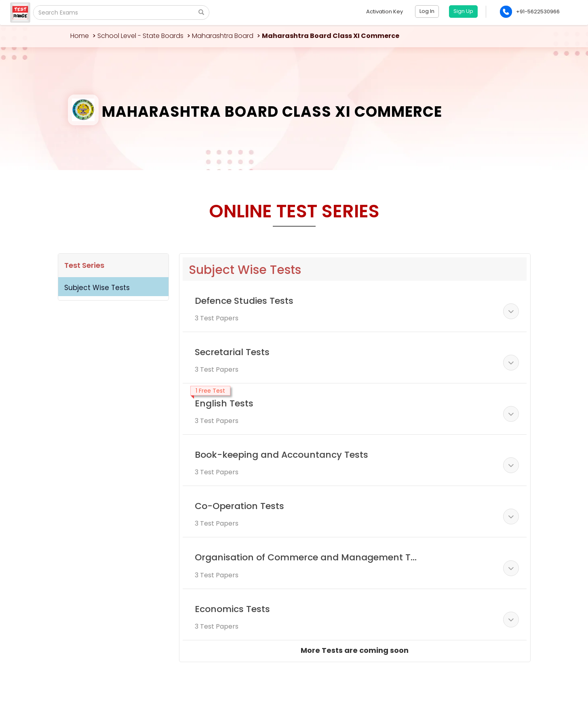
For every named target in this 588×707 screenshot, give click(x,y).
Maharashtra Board (223, 36)
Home (80, 36)
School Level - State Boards (140, 36)
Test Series (84, 265)
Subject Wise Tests (97, 288)
